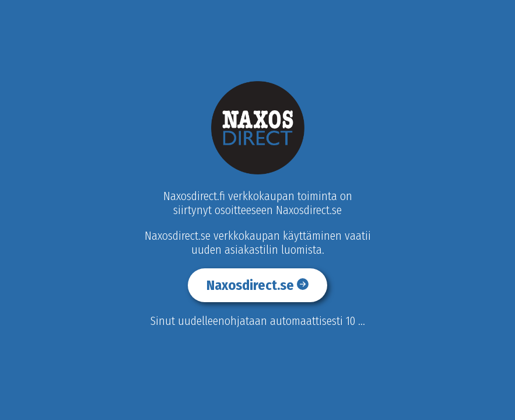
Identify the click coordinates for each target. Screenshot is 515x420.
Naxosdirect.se (257, 285)
